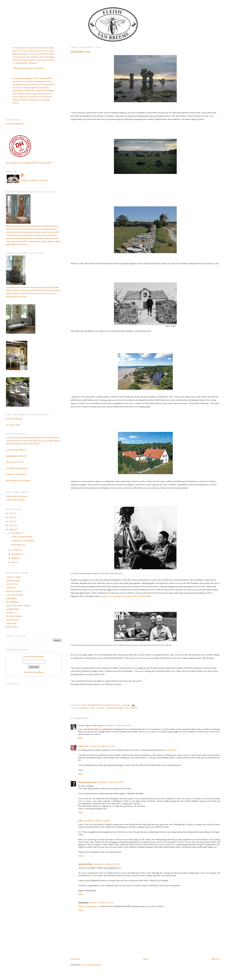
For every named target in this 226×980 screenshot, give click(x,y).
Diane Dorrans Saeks (87, 782)
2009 (11, 529)
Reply (81, 738)
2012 (11, 517)
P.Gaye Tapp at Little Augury (91, 725)
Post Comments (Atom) (92, 965)
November (16, 533)
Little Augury (11, 598)
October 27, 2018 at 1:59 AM (101, 903)
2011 (11, 521)
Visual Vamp (11, 623)
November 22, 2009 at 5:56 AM (118, 725)
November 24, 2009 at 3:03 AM (106, 864)
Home (146, 959)
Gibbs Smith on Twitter (16, 500)
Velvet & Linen (12, 620)
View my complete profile (34, 181)
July (14, 562)
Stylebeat (10, 612)
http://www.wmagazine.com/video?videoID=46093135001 (127, 596)
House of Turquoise (14, 591)
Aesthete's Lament (13, 577)
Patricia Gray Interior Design (18, 605)
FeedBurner (39, 672)
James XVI (83, 746)
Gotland (100, 708)
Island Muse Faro (18, 545)
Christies (84, 708)
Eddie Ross (11, 588)
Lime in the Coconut (14, 595)
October (15, 550)
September (16, 554)
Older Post (216, 959)
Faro (92, 708)
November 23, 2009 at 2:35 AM (110, 782)
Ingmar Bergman (115, 708)
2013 (11, 513)
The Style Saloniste (14, 616)
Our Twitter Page (13, 425)
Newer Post (75, 959)
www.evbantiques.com (15, 124)
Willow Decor (12, 627)
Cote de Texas (12, 584)
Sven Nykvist (131, 708)
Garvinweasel (171, 750)
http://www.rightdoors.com (89, 906)
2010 (11, 525)
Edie (80, 821)
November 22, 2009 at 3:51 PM (102, 746)
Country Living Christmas (22, 537)
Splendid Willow (85, 864)
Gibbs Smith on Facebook (17, 496)
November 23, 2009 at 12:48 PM (97, 821)
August (15, 558)
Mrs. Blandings (12, 602)
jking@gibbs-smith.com (16, 456)
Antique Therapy (13, 580)
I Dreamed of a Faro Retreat (23, 541)
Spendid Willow (13, 609)
